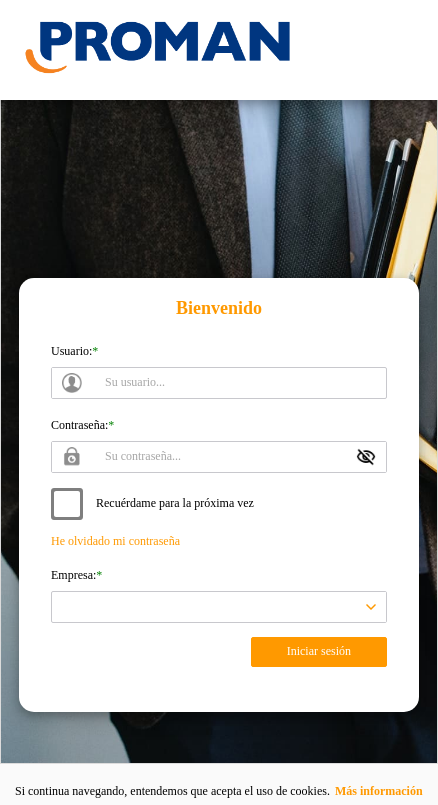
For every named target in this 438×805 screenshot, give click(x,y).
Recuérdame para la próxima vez (175, 503)
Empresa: (73, 575)
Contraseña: (79, 425)
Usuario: (71, 351)
